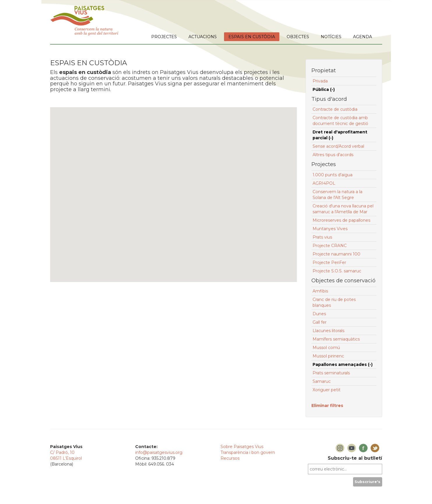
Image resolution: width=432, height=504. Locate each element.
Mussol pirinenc (328, 356)
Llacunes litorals (328, 331)
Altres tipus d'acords (333, 155)
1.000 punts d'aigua (333, 175)
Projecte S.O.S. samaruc (337, 271)
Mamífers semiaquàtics (336, 339)
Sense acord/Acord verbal (338, 146)
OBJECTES (298, 37)
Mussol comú (326, 348)
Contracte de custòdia (335, 109)
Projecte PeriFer (329, 262)
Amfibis (320, 291)
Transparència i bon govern (248, 452)
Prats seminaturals (331, 373)
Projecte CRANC (330, 246)
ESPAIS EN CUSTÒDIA (252, 37)
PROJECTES (164, 37)
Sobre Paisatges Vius (242, 447)
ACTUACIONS (203, 37)
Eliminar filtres (327, 406)
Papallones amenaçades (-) (343, 364)
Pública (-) (324, 89)
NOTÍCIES (331, 37)
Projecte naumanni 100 (336, 254)
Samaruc (322, 381)
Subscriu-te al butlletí (355, 458)
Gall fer (320, 322)
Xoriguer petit (327, 390)
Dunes (319, 314)
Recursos (230, 458)
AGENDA (363, 37)
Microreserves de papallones (341, 220)
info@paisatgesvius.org (159, 452)
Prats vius (322, 237)
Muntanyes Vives (330, 229)
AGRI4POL (324, 183)
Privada (320, 81)
